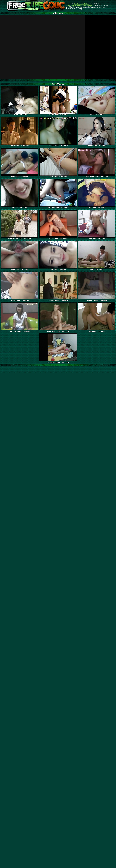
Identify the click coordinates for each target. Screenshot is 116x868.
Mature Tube (70, 6)
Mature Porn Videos (81, 6)
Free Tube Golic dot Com (81, 4)
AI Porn (90, 6)
